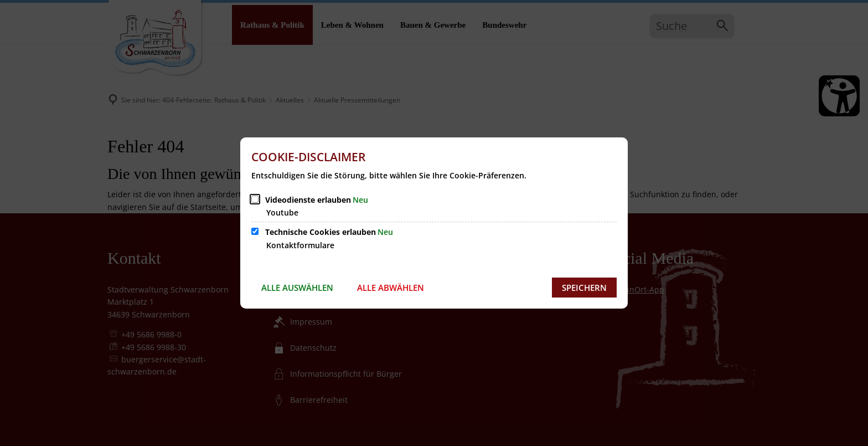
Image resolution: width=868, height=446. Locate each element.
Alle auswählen (297, 288)
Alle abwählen (391, 288)
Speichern (584, 288)
